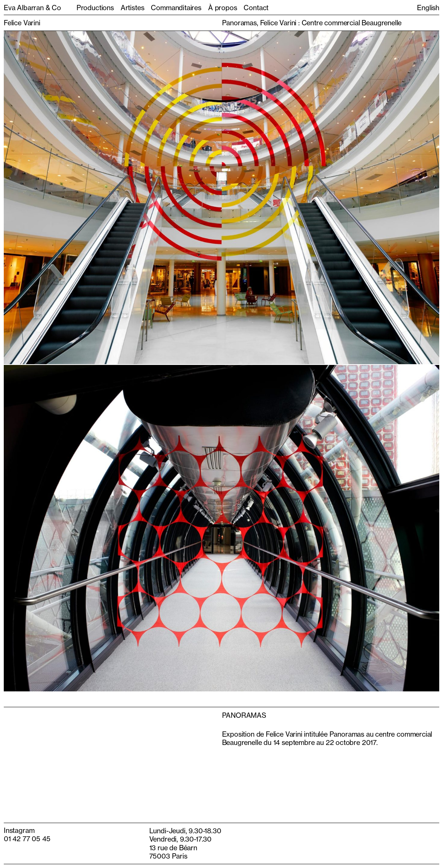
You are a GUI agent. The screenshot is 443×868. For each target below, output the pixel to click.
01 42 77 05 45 (27, 839)
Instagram (19, 830)
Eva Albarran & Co (32, 8)
